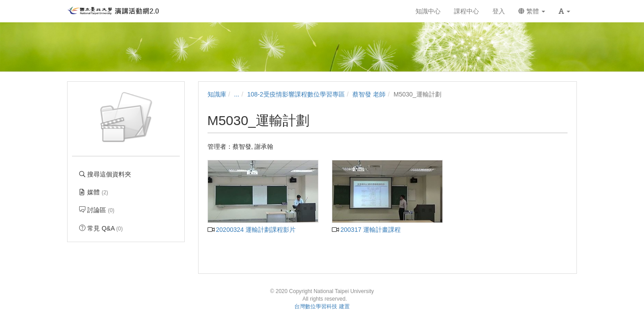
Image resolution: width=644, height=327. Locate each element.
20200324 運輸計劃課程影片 (252, 230)
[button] (564, 11)
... (237, 94)
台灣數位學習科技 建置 (322, 306)
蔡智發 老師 (369, 94)
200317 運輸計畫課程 (366, 230)
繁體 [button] (532, 11)
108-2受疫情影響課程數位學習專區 (296, 94)
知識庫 (217, 94)
